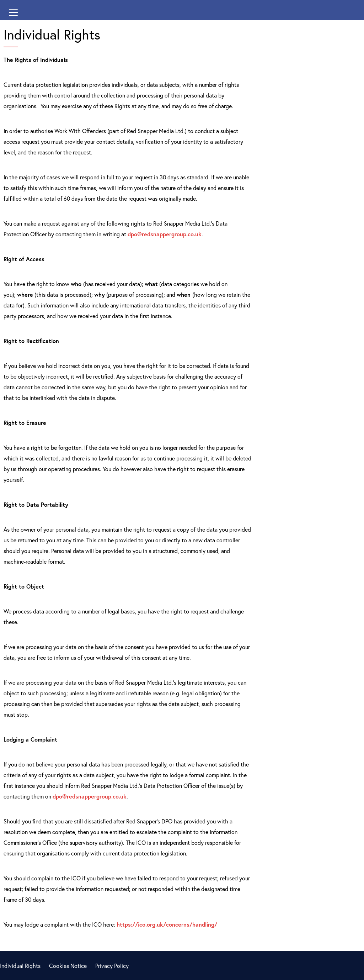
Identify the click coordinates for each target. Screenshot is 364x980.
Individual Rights (20, 966)
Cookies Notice (68, 966)
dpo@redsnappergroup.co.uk (165, 234)
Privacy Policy (112, 966)
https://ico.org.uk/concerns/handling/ (167, 924)
